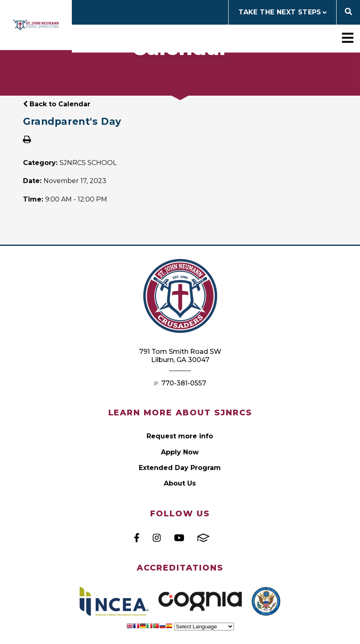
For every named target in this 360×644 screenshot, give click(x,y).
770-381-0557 (184, 383)
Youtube (179, 538)
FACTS (203, 538)
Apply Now (180, 452)
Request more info (180, 436)
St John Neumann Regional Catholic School (36, 25)
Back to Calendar (57, 104)
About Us (180, 483)
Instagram (157, 538)
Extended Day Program (180, 468)
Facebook (137, 538)
